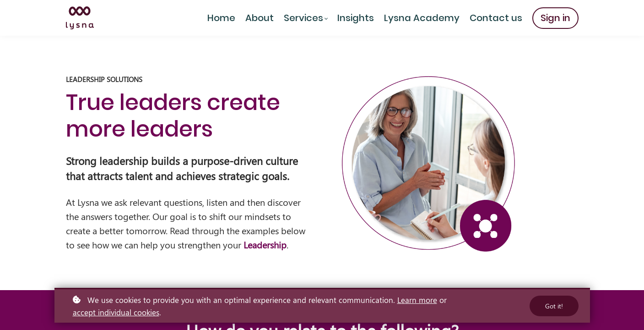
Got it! (554, 306)
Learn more (417, 300)
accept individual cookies (116, 312)
